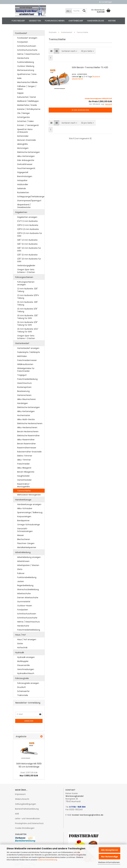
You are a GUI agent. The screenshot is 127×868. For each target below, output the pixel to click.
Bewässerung (23, 391)
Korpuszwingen (24, 516)
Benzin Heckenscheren (28, 432)
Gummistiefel (24, 602)
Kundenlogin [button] (106, 2)
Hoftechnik (22, 648)
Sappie (20, 93)
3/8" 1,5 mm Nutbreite (27, 255)
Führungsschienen (55, 21)
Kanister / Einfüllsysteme (29, 109)
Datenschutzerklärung (47, 860)
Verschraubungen (26, 669)
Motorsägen (23, 148)
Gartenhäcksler (24, 480)
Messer (21, 535)
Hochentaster (24, 415)
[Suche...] (69, 11)
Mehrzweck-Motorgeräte (29, 495)
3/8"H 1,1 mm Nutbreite (28, 225)
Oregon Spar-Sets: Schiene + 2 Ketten (26, 271)
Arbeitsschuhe (24, 593)
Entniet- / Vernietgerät (28, 125)
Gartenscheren (24, 395)
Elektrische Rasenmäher (28, 436)
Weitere (112, 21)
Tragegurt (22, 375)
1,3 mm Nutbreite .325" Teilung (28, 290)
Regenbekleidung (25, 585)
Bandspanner (23, 521)
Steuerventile (23, 665)
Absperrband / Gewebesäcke (24, 206)
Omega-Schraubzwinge (29, 525)
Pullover (21, 573)
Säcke (20, 644)
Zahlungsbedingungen (26, 804)
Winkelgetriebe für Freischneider (26, 370)
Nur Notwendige (110, 857)
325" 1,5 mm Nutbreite (27, 244)
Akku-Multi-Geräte (26, 419)
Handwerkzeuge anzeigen (29, 504)
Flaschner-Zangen (26, 543)
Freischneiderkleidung (27, 379)
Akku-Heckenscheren (27, 427)
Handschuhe (23, 58)
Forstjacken (23, 42)
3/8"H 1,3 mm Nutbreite (28, 229)
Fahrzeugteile (22, 678)
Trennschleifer (24, 491)
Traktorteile (23, 695)
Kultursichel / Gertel (27, 97)
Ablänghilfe (22, 144)
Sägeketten (35, 21)
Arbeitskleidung (23, 552)
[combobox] (69, 51)
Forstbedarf (18, 21)
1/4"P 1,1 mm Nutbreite (27, 221)
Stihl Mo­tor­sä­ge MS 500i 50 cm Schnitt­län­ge (29, 765)
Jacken (21, 581)
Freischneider (23, 464)
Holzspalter (22, 180)
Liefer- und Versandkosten (28, 819)
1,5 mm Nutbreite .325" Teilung (28, 303)
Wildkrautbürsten (25, 364)
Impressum (20, 794)
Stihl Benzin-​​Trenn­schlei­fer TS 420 (90, 67)
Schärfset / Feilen (25, 121)
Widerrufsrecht (22, 799)
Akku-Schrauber (25, 508)
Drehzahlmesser (25, 164)
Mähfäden (22, 356)
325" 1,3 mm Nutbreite (27, 240)
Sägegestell (23, 172)
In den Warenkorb (80, 110)
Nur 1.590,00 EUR (29, 774)
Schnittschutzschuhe (27, 50)
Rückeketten (23, 193)
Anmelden (29, 721)
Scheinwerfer (23, 691)
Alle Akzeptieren (110, 850)
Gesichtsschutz (24, 383)
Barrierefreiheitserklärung (27, 809)
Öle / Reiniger (24, 113)
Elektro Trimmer (25, 456)
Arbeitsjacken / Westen (28, 565)
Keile (19, 78)
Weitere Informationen (109, 862)
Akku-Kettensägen (26, 156)
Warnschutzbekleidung (28, 589)
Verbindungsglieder (26, 265)
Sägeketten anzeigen (27, 217)
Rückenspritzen (24, 387)
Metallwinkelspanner (27, 547)
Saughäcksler (23, 476)
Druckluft (22, 687)
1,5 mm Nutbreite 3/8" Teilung (27, 310)
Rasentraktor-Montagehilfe (24, 485)
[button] (51, 51)
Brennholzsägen (25, 176)
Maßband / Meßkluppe (28, 101)
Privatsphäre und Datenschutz (29, 823)
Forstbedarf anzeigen (27, 38)
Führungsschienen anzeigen (26, 283)
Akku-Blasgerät (24, 468)
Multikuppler (23, 661)
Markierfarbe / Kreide (27, 105)
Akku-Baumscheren (27, 399)
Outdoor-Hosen (25, 606)
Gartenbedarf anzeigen (28, 348)
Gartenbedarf (76, 21)
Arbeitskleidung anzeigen (29, 557)
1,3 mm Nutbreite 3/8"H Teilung (28, 297)
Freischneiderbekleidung (29, 630)
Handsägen (23, 403)
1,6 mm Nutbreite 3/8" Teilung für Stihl (27, 324)
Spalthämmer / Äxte (27, 74)
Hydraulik (20, 652)
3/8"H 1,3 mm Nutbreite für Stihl (30, 235)
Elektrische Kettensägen (29, 152)
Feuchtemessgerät (26, 168)
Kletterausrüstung (26, 70)
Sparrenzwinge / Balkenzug (30, 512)
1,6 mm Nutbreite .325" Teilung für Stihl (28, 317)
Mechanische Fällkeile (27, 82)
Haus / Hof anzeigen (27, 639)
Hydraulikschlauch (26, 673)
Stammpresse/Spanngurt (29, 201)
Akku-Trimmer (24, 460)
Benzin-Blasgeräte (26, 472)
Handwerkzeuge (96, 21)
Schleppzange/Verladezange (31, 197)
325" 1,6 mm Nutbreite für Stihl (29, 249)
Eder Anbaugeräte (26, 160)
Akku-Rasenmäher (26, 440)
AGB (17, 814)
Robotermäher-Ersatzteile (29, 452)
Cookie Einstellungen (25, 828)
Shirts (20, 569)
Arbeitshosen (23, 561)
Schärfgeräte (23, 117)
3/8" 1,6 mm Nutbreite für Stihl (29, 260)
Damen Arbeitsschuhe (28, 598)
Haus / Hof (20, 635)
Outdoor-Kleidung (26, 66)
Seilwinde (22, 188)
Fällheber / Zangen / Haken (27, 88)
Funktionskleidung (26, 62)
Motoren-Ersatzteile (27, 140)
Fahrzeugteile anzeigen (28, 683)
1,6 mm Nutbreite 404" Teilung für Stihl (28, 330)
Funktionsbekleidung (27, 577)
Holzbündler (23, 184)
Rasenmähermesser (27, 448)
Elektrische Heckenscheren (30, 423)
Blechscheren (24, 539)
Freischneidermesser (27, 360)
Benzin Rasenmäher (27, 444)
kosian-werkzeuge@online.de (88, 815)
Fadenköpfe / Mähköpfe (29, 352)
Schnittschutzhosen (27, 46)
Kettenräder (23, 136)
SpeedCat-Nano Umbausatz (25, 131)
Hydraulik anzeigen (26, 657)
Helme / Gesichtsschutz (29, 54)
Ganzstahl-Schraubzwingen (25, 530)
